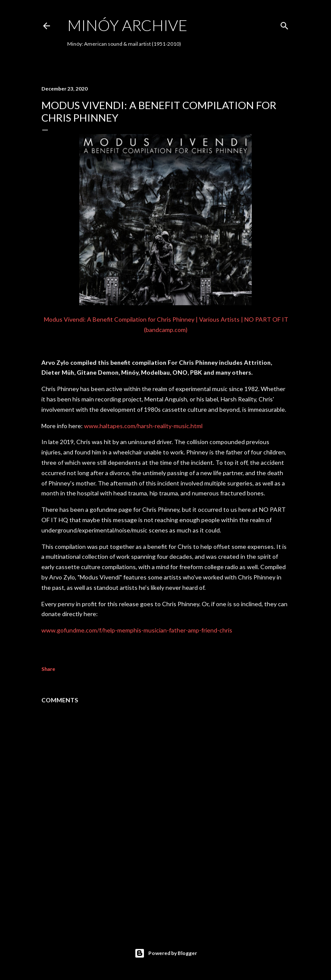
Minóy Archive (127, 25)
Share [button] (48, 669)
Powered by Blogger (166, 953)
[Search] (284, 24)
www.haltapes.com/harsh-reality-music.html (143, 426)
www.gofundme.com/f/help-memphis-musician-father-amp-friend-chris (137, 630)
